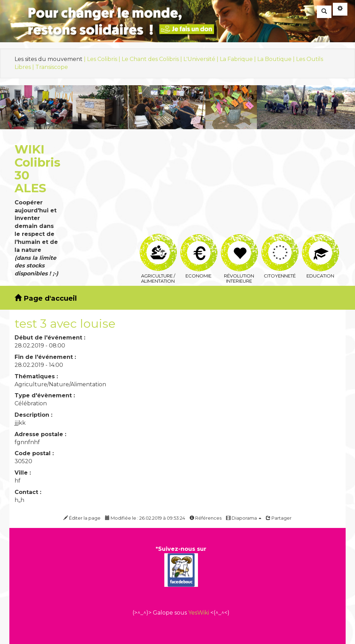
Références (206, 518)
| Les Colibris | (103, 59)
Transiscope (52, 67)
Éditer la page (82, 518)
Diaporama (244, 518)
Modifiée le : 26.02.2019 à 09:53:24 (145, 518)
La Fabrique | (239, 59)
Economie (199, 242)
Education (321, 242)
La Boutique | (277, 59)
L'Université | (202, 59)
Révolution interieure (239, 242)
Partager (279, 518)
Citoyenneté (280, 242)
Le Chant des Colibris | (153, 59)
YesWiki (199, 613)
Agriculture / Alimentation (158, 242)
